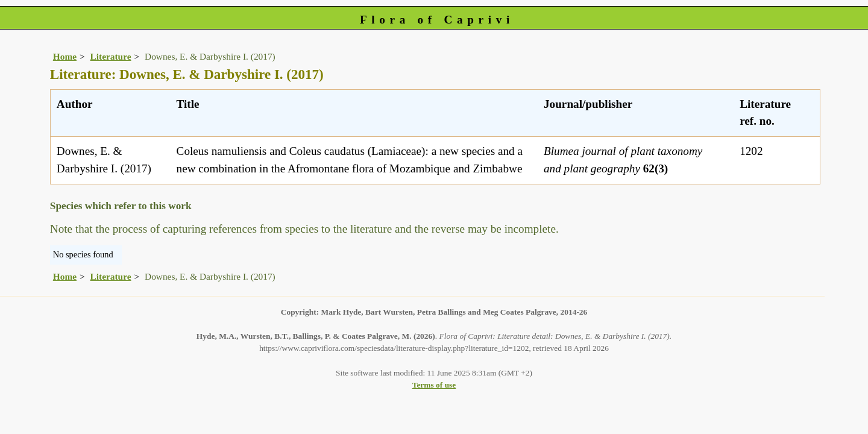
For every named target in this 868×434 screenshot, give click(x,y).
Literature (111, 56)
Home (65, 56)
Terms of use (434, 385)
